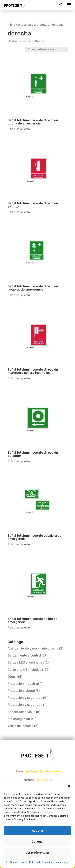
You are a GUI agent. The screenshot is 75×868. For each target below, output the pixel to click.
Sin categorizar (19, 719)
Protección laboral (21, 691)
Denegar (38, 842)
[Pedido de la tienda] (46, 49)
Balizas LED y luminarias (26, 662)
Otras (12, 677)
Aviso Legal (62, 862)
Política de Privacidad (42, 862)
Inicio (11, 25)
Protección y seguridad (25, 698)
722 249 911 (45, 780)
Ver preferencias (38, 853)
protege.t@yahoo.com (42, 771)
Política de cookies (17, 862)
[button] (69, 786)
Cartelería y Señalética (24, 670)
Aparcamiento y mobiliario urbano (33, 648)
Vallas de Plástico (20, 726)
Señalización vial (20, 712)
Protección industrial (23, 684)
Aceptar (38, 831)
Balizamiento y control (24, 655)
